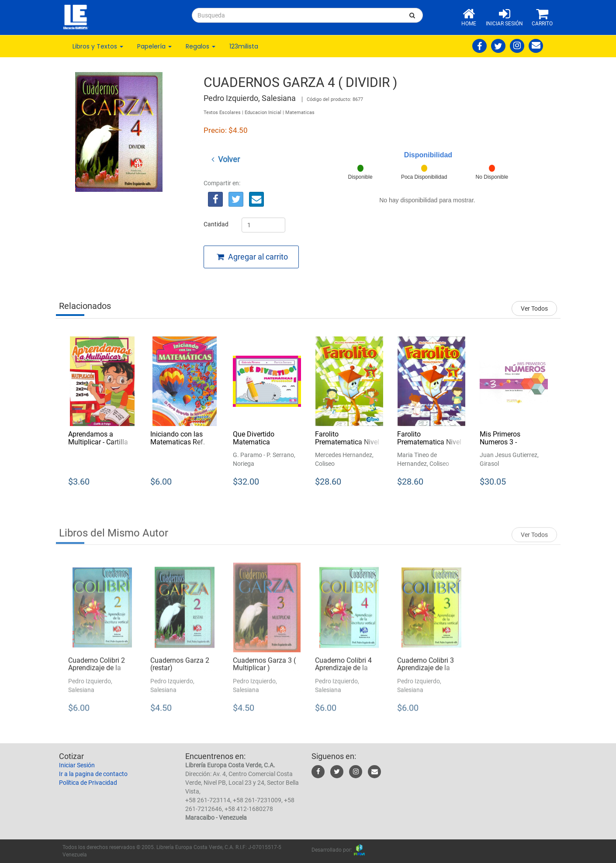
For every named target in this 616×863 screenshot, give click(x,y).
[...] (297, 15)
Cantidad (216, 224)
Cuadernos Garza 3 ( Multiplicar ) (264, 670)
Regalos (201, 46)
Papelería (154, 46)
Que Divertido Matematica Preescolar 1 (254, 442)
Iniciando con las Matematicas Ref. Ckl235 (178, 442)
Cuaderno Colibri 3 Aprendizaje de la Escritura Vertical (426, 674)
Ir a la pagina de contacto (93, 774)
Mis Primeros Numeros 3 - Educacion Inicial (506, 442)
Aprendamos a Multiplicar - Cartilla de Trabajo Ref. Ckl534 (98, 446)
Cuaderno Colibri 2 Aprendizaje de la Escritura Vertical (97, 674)
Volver (226, 159)
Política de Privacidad (88, 783)
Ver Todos (534, 308)
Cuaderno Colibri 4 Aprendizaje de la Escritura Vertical (343, 674)
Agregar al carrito (252, 257)
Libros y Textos (98, 46)
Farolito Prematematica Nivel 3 (347, 442)
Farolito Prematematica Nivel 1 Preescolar (429, 442)
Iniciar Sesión (77, 765)
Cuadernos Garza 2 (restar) (180, 670)
